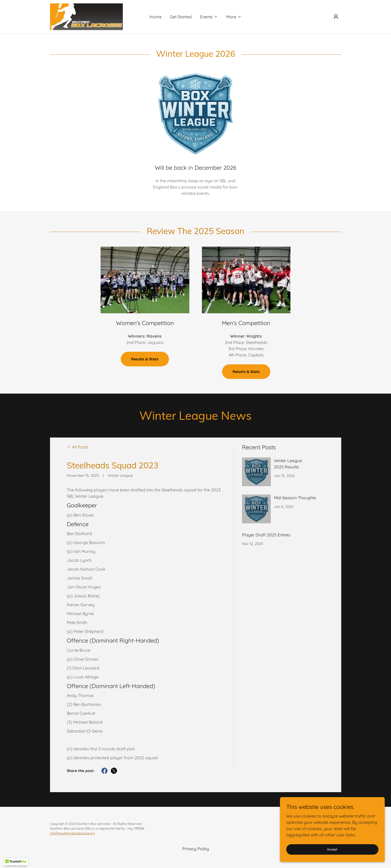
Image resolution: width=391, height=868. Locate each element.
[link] (86, 16)
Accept (332, 849)
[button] (209, 17)
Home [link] (156, 17)
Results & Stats (145, 359)
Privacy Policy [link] (196, 849)
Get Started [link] (181, 17)
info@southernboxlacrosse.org (72, 833)
